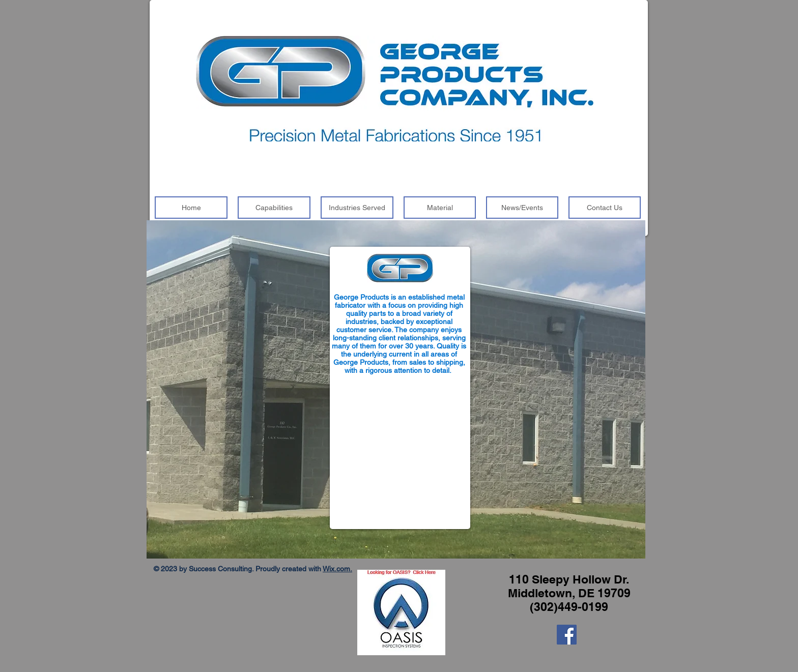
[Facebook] (567, 635)
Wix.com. (337, 569)
